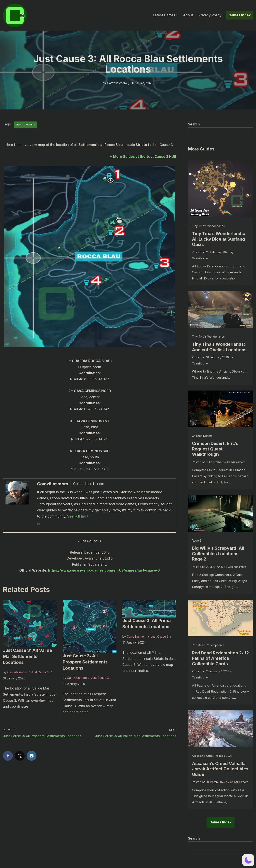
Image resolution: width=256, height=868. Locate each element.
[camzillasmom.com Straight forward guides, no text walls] (15, 15)
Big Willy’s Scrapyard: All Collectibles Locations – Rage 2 (218, 554)
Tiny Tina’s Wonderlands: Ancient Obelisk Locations (219, 347)
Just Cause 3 (25, 125)
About (188, 15)
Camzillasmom (117, 83)
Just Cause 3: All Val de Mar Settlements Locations (27, 656)
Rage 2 (197, 541)
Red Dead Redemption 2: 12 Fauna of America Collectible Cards (220, 658)
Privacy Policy (210, 15)
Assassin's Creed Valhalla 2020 (212, 756)
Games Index (240, 15)
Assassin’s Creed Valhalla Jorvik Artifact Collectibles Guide (220, 769)
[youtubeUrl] (39, 525)
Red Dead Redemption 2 (208, 645)
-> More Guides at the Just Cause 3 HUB (143, 157)
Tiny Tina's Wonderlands (208, 226)
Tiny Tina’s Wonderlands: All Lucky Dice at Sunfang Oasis (219, 239)
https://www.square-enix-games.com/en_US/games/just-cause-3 (104, 570)
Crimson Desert (202, 436)
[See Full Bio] (88, 516)
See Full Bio (77, 516)
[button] (177, 15)
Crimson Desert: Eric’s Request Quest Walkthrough (215, 449)
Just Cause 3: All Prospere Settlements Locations (85, 662)
